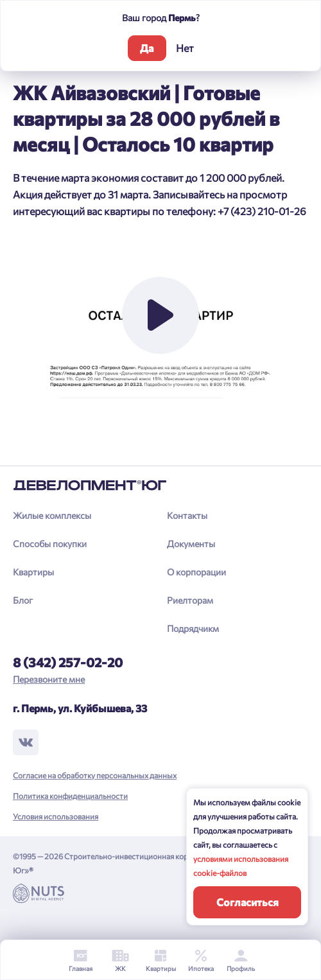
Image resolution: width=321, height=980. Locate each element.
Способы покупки (50, 544)
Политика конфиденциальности (70, 796)
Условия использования (56, 816)
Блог (23, 600)
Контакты (187, 515)
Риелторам (190, 600)
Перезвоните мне (49, 679)
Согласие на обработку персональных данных (95, 775)
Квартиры (33, 572)
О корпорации (196, 572)
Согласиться (247, 902)
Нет (185, 48)
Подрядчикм (193, 628)
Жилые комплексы (52, 515)
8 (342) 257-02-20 (68, 662)
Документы (191, 544)
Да (147, 48)
